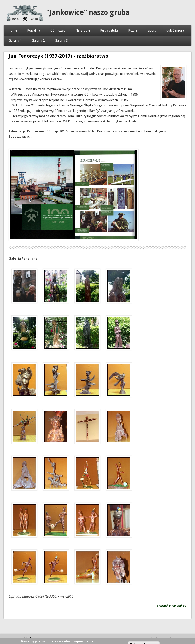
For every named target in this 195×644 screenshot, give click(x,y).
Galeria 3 (61, 41)
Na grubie (83, 30)
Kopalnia (34, 30)
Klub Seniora (175, 30)
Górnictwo (58, 30)
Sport (152, 30)
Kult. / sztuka (109, 30)
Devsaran (183, 639)
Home (13, 30)
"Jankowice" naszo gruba (88, 13)
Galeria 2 (38, 41)
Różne (133, 30)
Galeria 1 (15, 41)
